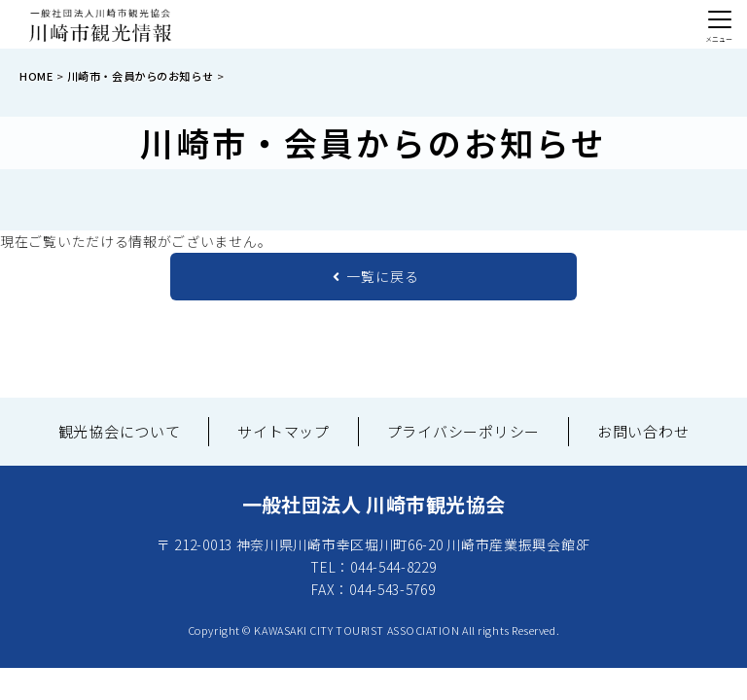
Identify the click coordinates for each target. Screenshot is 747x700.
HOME (36, 76)
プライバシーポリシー (464, 431)
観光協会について (120, 431)
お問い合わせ (643, 431)
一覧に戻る (376, 276)
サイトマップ (284, 431)
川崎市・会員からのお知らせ (140, 76)
